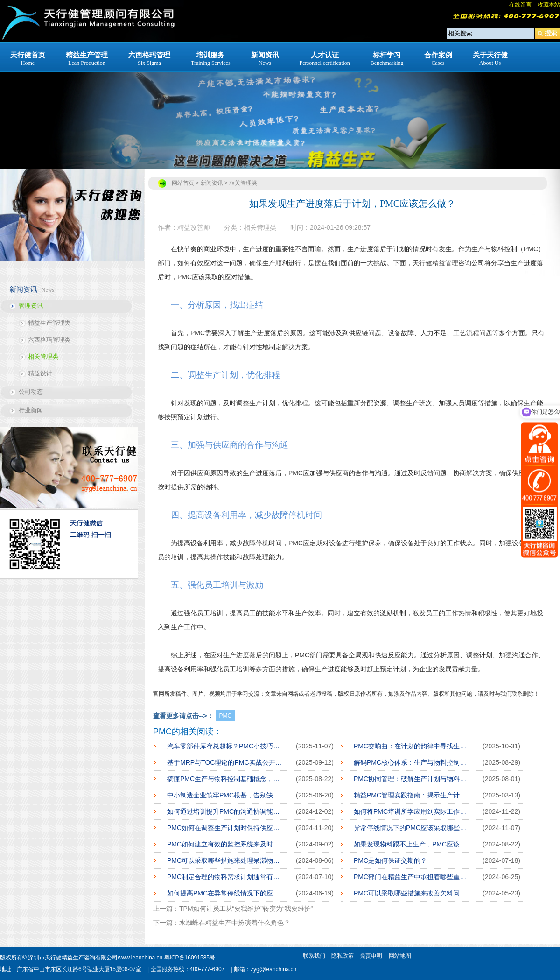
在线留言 (520, 5)
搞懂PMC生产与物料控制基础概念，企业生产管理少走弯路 (224, 779)
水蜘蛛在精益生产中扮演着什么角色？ (235, 923)
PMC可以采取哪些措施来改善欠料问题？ (411, 893)
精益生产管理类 (49, 323)
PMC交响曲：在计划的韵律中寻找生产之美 (411, 746)
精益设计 (40, 373)
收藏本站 (549, 5)
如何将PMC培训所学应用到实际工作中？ (411, 811)
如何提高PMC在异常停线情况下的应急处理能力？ (224, 893)
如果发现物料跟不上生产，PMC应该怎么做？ (411, 844)
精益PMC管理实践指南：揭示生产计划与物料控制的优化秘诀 (411, 795)
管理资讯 (31, 306)
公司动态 (31, 391)
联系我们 (314, 956)
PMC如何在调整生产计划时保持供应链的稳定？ (224, 828)
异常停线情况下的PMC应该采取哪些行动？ (411, 828)
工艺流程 (466, 333)
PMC (226, 716)
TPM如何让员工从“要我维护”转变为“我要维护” (246, 909)
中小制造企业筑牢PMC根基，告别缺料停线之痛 (224, 795)
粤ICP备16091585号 (190, 958)
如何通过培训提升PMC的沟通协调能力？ (224, 811)
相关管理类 (43, 356)
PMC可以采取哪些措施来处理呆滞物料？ (224, 860)
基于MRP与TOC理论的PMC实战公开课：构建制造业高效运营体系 (224, 762)
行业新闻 (31, 410)
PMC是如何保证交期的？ (390, 860)
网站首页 (183, 183)
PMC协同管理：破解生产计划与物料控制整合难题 (411, 779)
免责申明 (371, 956)
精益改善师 (194, 227)
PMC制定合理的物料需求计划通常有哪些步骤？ (224, 877)
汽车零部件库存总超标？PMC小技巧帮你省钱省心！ (224, 746)
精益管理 (445, 263)
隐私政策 (343, 956)
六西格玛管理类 (49, 340)
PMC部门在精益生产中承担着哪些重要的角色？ (411, 877)
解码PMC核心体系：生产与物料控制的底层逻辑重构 (411, 762)
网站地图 (400, 956)
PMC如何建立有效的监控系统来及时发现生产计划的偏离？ (224, 844)
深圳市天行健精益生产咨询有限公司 (73, 958)
